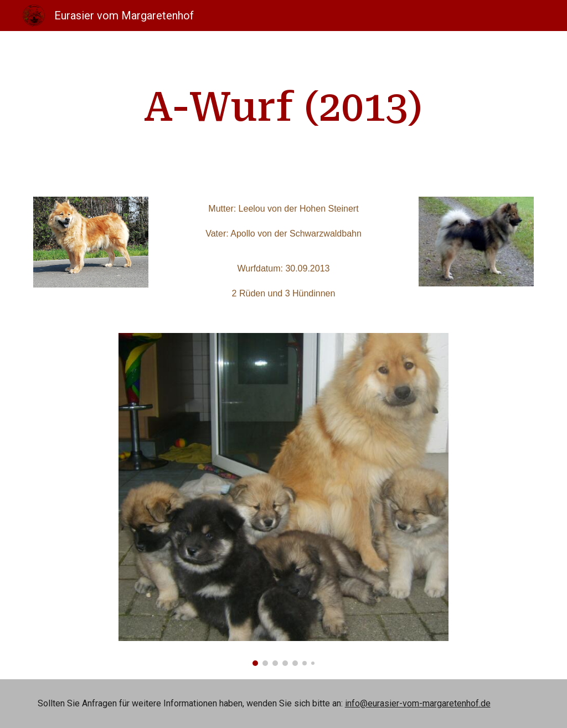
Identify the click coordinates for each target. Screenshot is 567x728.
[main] (283, 107)
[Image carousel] (283, 499)
